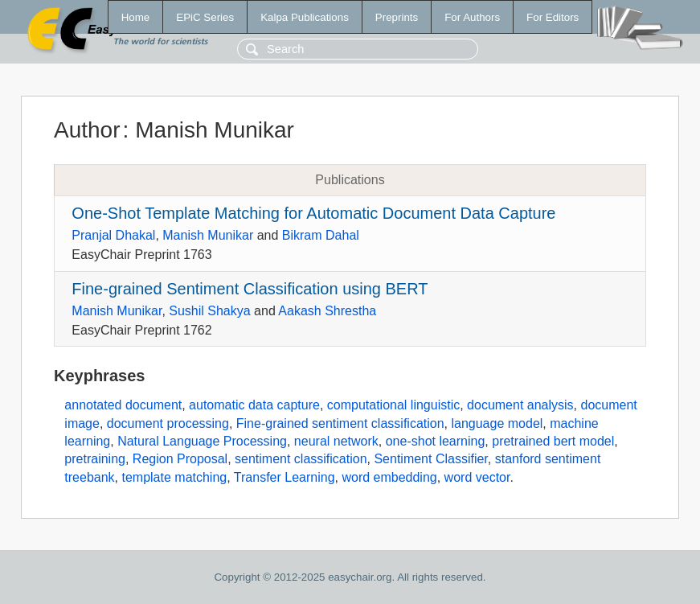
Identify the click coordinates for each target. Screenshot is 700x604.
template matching (174, 477)
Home (136, 17)
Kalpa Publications (305, 17)
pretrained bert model (553, 441)
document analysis (520, 405)
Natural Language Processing (202, 441)
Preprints (397, 17)
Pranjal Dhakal (113, 235)
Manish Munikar (208, 235)
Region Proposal (180, 459)
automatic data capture (254, 405)
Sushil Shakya (209, 311)
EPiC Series (205, 17)
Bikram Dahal (321, 235)
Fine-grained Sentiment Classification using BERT (250, 289)
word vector (477, 477)
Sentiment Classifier (430, 459)
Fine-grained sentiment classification (340, 423)
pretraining (95, 459)
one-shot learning (436, 441)
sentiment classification (301, 459)
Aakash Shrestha (327, 311)
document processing (168, 423)
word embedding (389, 477)
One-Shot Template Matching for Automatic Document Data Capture (313, 213)
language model (497, 423)
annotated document (123, 405)
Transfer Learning (285, 477)
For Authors (472, 17)
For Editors (553, 17)
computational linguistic (393, 405)
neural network (336, 441)
